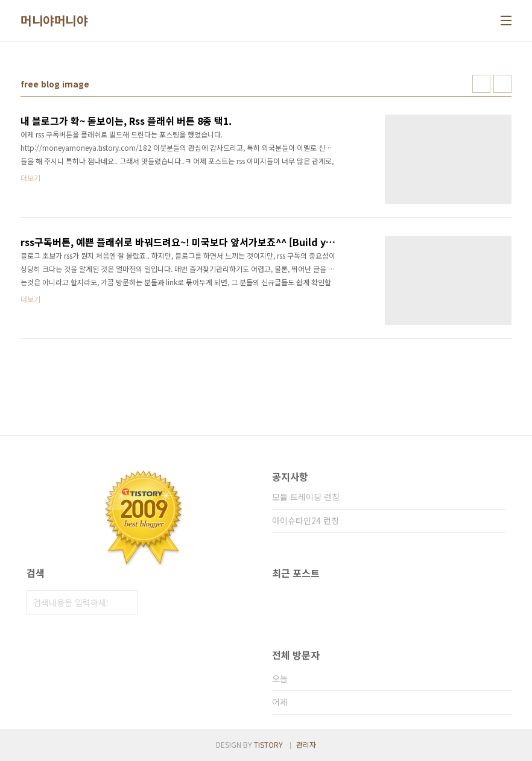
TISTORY (268, 744)
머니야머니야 (54, 21)
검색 (125, 602)
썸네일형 (481, 84)
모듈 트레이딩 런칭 (306, 497)
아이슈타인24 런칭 (306, 520)
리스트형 (502, 84)
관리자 (306, 744)
